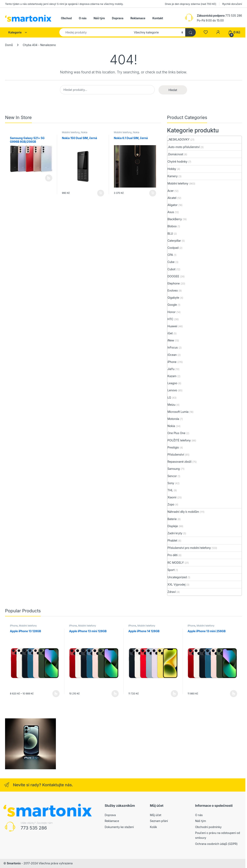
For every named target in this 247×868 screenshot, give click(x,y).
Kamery (172, 176)
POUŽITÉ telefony (179, 440)
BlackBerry (175, 219)
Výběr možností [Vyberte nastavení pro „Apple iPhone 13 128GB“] (56, 694)
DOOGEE (173, 276)
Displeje (173, 526)
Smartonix (14, 863)
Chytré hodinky (177, 161)
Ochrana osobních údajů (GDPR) (216, 844)
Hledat (173, 90)
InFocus (173, 347)
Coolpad (173, 248)
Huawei (172, 326)
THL (170, 490)
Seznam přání (159, 821)
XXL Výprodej (176, 584)
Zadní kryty (175, 533)
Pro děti (172, 555)
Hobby (172, 169)
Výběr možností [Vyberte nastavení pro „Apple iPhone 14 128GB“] (174, 694)
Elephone (174, 283)
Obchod (66, 18)
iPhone (172, 362)
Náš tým (99, 18)
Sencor (172, 476)
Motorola (173, 419)
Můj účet (155, 815)
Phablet (172, 540)
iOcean (172, 355)
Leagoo (172, 383)
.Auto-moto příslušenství (184, 147)
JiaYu (171, 369)
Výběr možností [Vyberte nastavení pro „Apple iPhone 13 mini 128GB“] (115, 694)
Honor (171, 312)
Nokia (84, 132)
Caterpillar (174, 241)
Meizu (171, 405)
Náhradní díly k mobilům (183, 512)
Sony (171, 483)
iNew (171, 340)
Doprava (118, 18)
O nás (83, 18)
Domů (9, 45)
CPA (170, 255)
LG (169, 398)
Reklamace (138, 18)
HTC (170, 319)
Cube (171, 262)
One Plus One (176, 433)
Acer (171, 191)
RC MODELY (176, 563)
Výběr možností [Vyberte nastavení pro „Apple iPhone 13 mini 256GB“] (234, 694)
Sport (171, 570)
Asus (171, 212)
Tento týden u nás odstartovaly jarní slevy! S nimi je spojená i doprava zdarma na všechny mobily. (64, 4)
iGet (170, 333)
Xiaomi (172, 497)
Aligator (172, 205)
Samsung (174, 469)
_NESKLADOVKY (178, 139)
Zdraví (172, 592)
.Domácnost (175, 154)
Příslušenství (176, 454)
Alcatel (172, 198)
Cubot (171, 269)
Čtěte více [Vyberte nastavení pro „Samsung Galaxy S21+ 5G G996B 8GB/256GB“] (49, 178)
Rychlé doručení (232, 4)
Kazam (172, 376)
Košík (153, 827)
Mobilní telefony (71, 132)
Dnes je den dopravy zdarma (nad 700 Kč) (190, 4)
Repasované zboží (179, 462)
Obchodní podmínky (208, 827)
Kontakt (158, 18)
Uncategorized (177, 577)
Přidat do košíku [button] (101, 193)
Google (172, 305)
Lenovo (172, 390)
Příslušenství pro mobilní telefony (189, 548)
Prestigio (173, 447)
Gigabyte (173, 298)
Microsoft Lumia (178, 412)
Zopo (171, 504)
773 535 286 (34, 828)
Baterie (172, 519)
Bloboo (172, 226)
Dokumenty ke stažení (119, 827)
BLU (170, 233)
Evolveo (173, 290)
